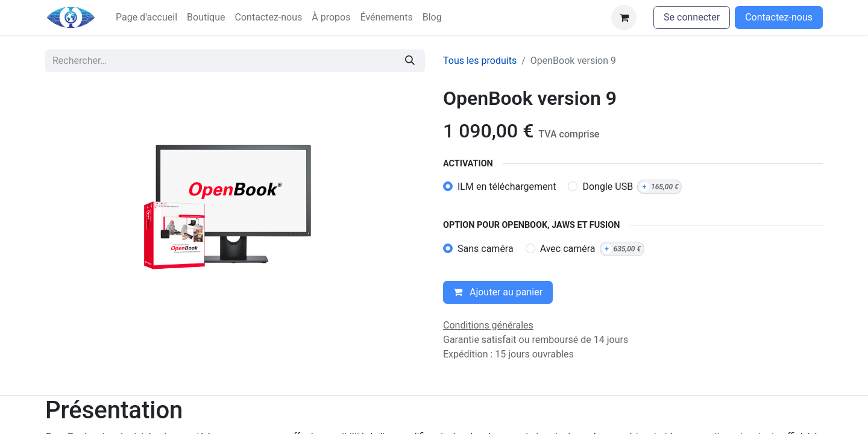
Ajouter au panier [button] (498, 292)
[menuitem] (146, 17)
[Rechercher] (410, 61)
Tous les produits (480, 61)
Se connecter (692, 17)
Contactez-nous (779, 17)
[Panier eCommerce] (624, 17)
